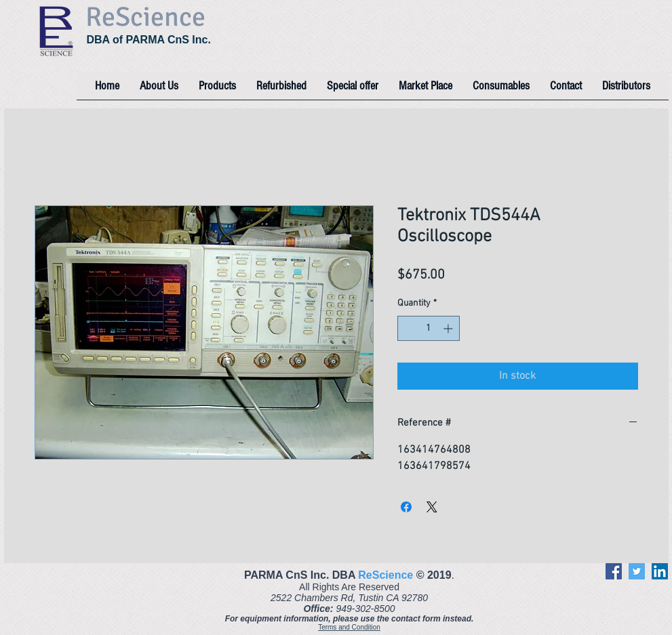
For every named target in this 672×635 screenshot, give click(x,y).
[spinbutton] (429, 328)
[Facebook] (614, 571)
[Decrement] (408, 328)
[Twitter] (637, 571)
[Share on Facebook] (406, 507)
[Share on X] (432, 507)
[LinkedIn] (660, 571)
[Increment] (449, 328)
